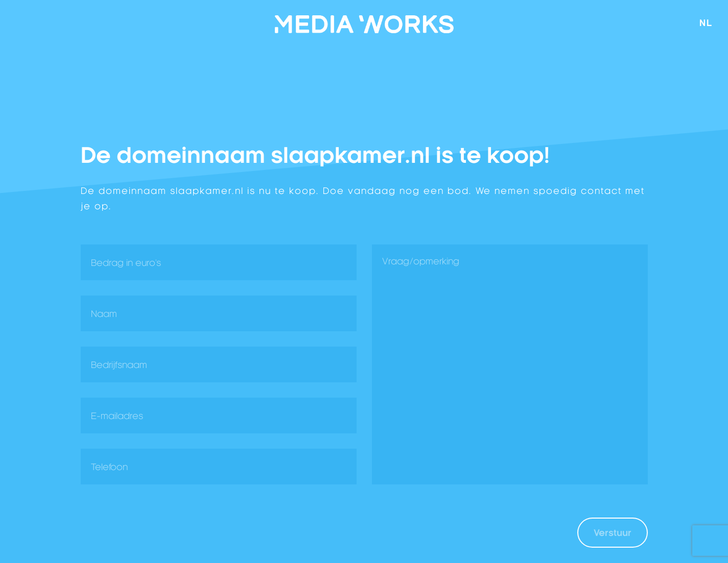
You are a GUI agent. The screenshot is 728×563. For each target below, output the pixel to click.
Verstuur (613, 533)
